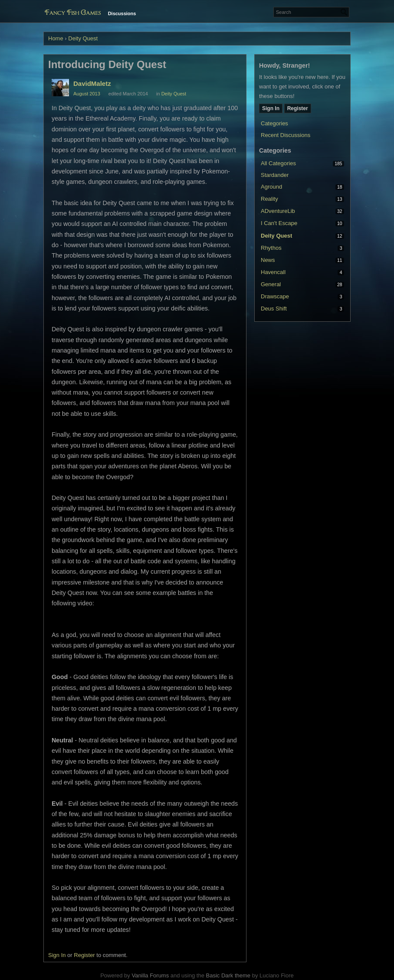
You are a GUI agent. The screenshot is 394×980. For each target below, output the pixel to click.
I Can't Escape (279, 223)
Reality (269, 199)
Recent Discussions (286, 135)
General (271, 284)
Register (298, 108)
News (268, 260)
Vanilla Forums (150, 975)
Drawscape (275, 296)
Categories (274, 123)
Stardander (275, 175)
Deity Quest (276, 236)
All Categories (278, 163)
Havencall (273, 272)
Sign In (271, 108)
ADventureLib (278, 211)
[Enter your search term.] (311, 12)
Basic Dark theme (228, 975)
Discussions (122, 13)
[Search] (344, 12)
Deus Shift (274, 309)
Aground (271, 187)
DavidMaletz (92, 83)
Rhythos (271, 248)
